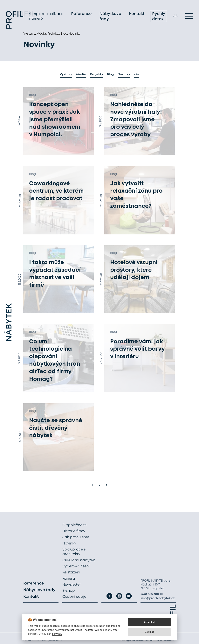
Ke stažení (71, 572)
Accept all (149, 622)
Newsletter (72, 585)
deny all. (57, 634)
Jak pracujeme (76, 537)
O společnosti (74, 525)
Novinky (124, 74)
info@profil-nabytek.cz (158, 599)
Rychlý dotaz (159, 17)
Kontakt (137, 14)
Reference (81, 14)
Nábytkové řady (110, 17)
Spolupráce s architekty (74, 552)
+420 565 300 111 (152, 594)
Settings (150, 632)
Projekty (97, 74)
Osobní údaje (74, 597)
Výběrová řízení (76, 566)
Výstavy (66, 74)
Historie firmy (74, 531)
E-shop (69, 591)
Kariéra (69, 579)
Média (81, 74)
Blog (110, 74)
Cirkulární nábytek (79, 560)
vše (137, 74)
